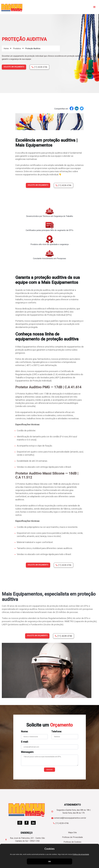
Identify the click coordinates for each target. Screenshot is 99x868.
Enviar (50, 770)
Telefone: (57, 732)
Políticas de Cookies (72, 842)
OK (49, 861)
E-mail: (25, 742)
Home (6, 48)
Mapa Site (72, 833)
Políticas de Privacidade (72, 837)
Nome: (25, 732)
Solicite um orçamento (14, 67)
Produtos (17, 48)
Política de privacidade (81, 854)
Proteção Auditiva (33, 48)
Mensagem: (27, 752)
